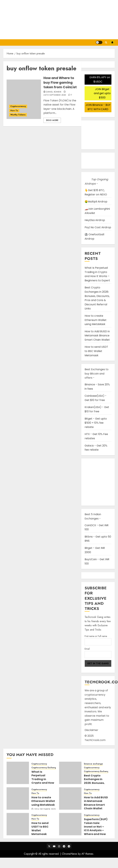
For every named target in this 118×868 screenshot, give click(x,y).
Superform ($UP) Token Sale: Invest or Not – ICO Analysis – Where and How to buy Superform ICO (96, 830)
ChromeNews (70, 854)
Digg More (52, 120)
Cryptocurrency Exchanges (45, 768)
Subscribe (112, 42)
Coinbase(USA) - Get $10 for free (96, 398)
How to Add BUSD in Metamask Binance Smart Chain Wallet (97, 336)
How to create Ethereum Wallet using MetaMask (96, 320)
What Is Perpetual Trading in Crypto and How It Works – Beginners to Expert (97, 274)
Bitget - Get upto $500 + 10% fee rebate (96, 423)
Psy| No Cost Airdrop (98, 227)
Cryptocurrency (18, 106)
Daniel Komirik (54, 92)
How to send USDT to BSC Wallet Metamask (96, 351)
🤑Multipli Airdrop (96, 202)
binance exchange (93, 764)
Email (87, 649)
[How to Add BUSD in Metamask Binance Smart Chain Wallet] (70, 798)
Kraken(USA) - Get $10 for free (97, 409)
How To (14, 111)
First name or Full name (96, 636)
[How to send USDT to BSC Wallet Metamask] (18, 824)
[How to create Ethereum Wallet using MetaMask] (18, 798)
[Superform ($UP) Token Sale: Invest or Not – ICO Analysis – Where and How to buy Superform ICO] (70, 824)
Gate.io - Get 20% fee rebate (96, 448)
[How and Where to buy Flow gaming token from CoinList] (24, 99)
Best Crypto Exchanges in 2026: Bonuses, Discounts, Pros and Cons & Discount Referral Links (97, 298)
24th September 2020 (55, 95)
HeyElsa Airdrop (95, 220)
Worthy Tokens (18, 115)
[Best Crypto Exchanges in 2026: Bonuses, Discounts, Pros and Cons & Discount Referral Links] (70, 773)
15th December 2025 (45, 809)
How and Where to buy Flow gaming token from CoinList (60, 82)
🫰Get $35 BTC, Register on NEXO (96, 192)
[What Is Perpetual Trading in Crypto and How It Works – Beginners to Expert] (18, 773)
